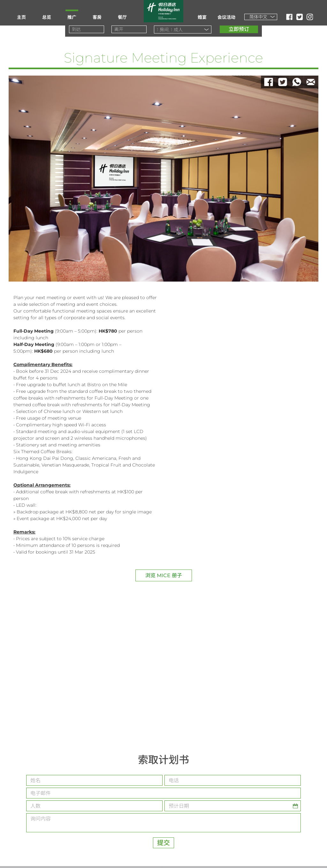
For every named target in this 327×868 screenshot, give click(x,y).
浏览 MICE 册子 (164, 575)
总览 (47, 17)
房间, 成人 (170, 30)
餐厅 (122, 17)
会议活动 (226, 17)
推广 (72, 17)
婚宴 (202, 17)
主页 (21, 17)
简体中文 (258, 17)
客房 (97, 17)
